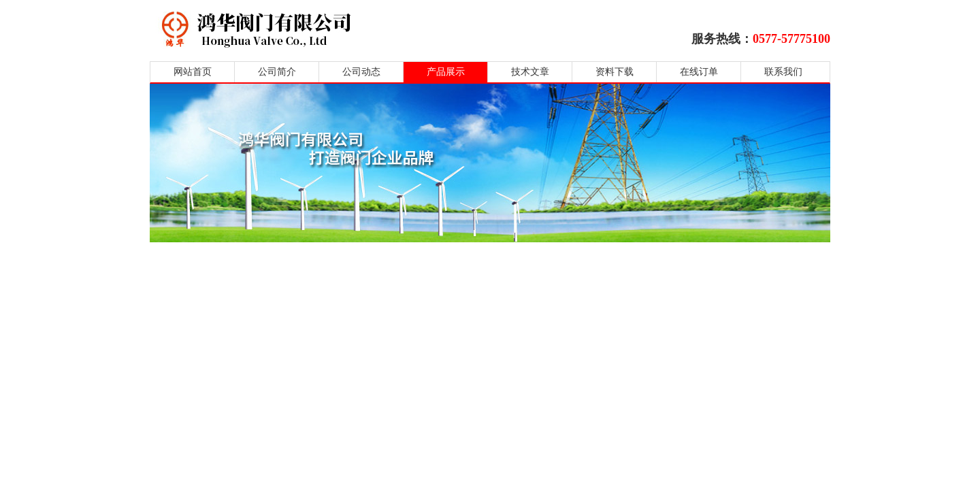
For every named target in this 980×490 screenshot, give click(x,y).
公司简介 (277, 72)
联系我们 (783, 72)
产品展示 (446, 72)
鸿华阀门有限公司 (342, 29)
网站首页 (193, 72)
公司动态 (361, 72)
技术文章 (530, 72)
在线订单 (699, 72)
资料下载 (615, 72)
